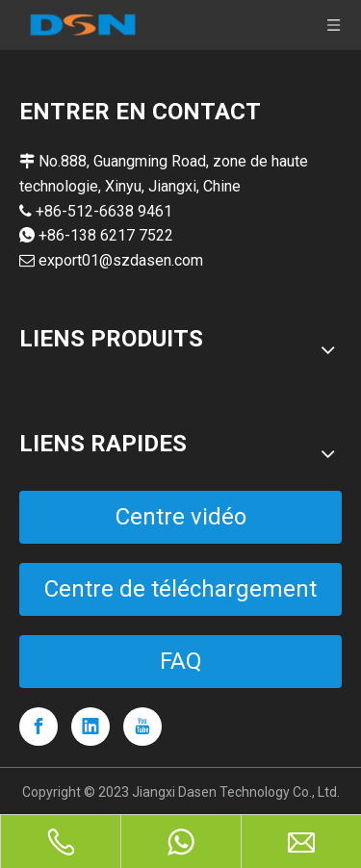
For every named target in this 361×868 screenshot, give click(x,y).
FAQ (181, 661)
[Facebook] (39, 727)
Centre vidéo (181, 517)
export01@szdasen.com (121, 260)
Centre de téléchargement (180, 589)
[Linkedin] (90, 727)
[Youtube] (142, 727)
